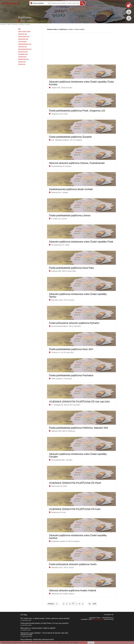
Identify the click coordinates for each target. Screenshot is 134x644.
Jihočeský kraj (23, 34)
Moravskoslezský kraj (25, 49)
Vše (19, 29)
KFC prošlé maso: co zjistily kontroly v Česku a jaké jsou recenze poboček (45, 618)
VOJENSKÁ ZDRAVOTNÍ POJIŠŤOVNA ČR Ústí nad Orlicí (79, 402)
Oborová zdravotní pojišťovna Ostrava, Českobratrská (77, 163)
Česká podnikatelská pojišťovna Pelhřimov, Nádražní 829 (78, 428)
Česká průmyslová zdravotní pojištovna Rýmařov (74, 323)
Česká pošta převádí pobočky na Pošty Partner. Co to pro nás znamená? (45, 623)
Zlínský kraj (22, 64)
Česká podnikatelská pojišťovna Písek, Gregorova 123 (77, 111)
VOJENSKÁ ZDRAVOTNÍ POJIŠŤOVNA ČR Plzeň (75, 483)
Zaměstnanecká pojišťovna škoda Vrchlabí (71, 189)
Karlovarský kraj (23, 39)
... (60, 604)
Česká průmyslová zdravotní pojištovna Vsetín (73, 564)
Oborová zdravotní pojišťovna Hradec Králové (73, 590)
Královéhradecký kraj (25, 44)
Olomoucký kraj (23, 52)
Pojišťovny (28, 24)
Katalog (9, 24)
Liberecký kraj (22, 46)
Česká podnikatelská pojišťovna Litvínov (70, 215)
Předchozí (51, 604)
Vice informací (83, 643)
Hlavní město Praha (24, 31)
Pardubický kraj (23, 54)
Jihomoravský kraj (24, 36)
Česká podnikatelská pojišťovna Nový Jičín (71, 349)
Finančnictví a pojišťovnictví (18, 24)
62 (90, 604)
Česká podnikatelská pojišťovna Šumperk (70, 137)
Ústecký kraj (22, 62)
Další (94, 604)
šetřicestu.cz (11, 3)
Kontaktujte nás (109, 614)
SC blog (24, 615)
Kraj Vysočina (22, 41)
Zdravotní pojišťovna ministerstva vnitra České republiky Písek (81, 242)
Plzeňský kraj (22, 57)
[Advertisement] (26, 96)
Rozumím (91, 643)
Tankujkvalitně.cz (97, 619)
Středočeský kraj (23, 59)
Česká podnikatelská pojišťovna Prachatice (71, 375)
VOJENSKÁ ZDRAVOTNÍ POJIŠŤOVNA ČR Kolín (75, 509)
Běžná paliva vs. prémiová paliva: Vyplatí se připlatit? (38, 628)
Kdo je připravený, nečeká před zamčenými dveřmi (37, 639)
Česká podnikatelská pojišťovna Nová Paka (71, 268)
